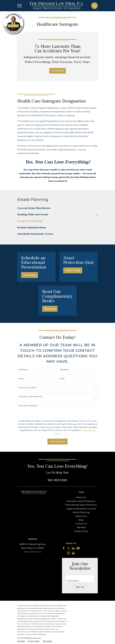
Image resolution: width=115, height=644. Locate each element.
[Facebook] (64, 548)
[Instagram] (69, 553)
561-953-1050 (57, 480)
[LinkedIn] (73, 548)
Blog (81, 520)
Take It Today (73, 270)
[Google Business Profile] (73, 553)
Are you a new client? (28, 388)
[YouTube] (78, 548)
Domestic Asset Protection (81, 501)
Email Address (73, 581)
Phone (21, 379)
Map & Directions (33, 552)
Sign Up (80, 587)
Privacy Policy (81, 531)
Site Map (81, 527)
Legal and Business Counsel (81, 509)
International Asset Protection (81, 505)
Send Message (57, 442)
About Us (81, 497)
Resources (81, 516)
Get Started (58, 71)
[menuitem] (57, 208)
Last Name (64, 370)
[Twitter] (69, 548)
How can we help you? (28, 406)
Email (62, 379)
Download (50, 309)
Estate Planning (81, 512)
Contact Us (81, 524)
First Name (23, 370)
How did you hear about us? (30, 397)
